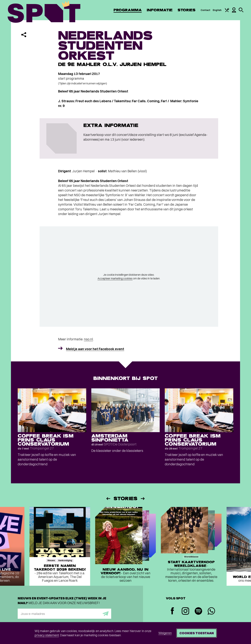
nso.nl (88, 339)
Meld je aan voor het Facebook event (95, 349)
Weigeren (165, 633)
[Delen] (24, 35)
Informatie (160, 10)
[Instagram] (185, 611)
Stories (187, 10)
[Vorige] (108, 499)
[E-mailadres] (64, 614)
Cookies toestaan (197, 633)
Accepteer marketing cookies (115, 278)
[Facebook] (172, 611)
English (217, 10)
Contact (206, 10)
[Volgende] (143, 499)
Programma (128, 10)
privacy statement (47, 635)
